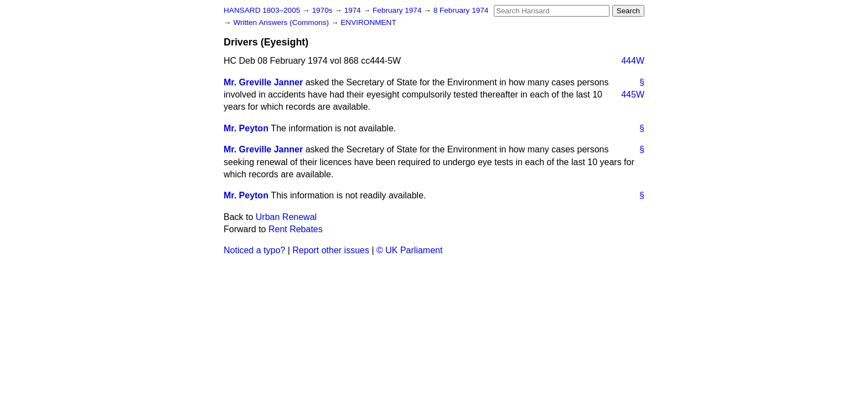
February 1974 (398, 10)
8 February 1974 (461, 10)
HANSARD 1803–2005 (262, 10)
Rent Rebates (296, 229)
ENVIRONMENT (368, 22)
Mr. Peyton (246, 128)
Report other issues (331, 250)
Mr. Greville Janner (263, 82)
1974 (354, 10)
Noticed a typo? (254, 250)
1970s (323, 10)
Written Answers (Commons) (282, 22)
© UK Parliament (409, 250)
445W (633, 94)
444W (633, 61)
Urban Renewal (286, 217)
